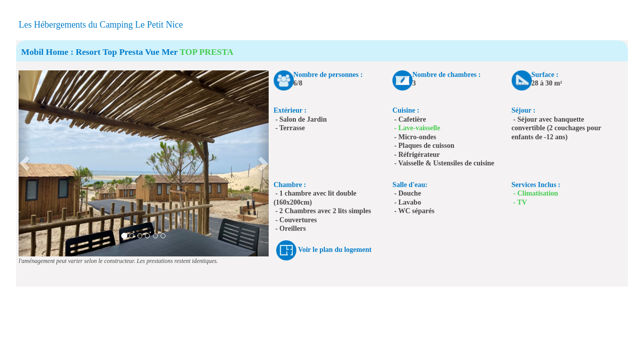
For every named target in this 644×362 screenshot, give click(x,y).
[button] (25, 163)
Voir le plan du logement (335, 250)
